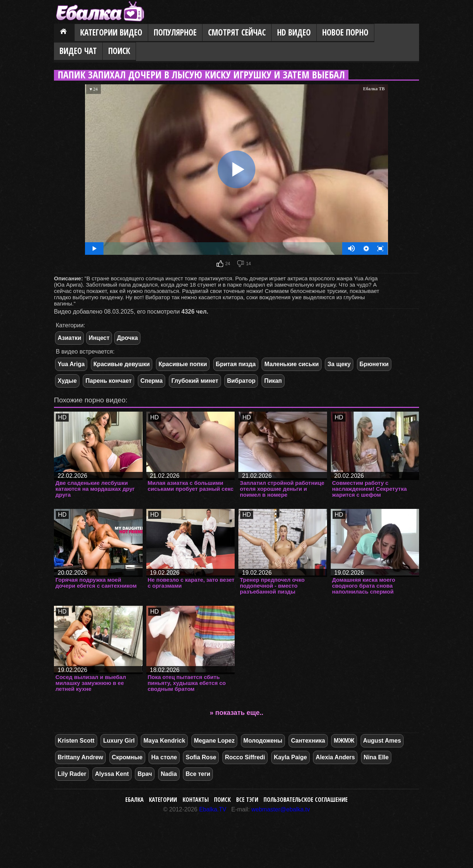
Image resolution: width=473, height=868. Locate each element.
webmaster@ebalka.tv (281, 809)
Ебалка (135, 800)
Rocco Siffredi (245, 757)
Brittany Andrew (80, 757)
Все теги (198, 774)
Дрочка (127, 338)
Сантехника (308, 741)
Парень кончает (108, 381)
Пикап (273, 381)
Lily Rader (72, 774)
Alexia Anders (335, 757)
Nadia (169, 774)
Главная (64, 33)
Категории (163, 800)
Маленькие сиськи (291, 364)
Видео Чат (78, 51)
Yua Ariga (71, 364)
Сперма (152, 381)
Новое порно (345, 32)
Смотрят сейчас (237, 32)
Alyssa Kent (112, 774)
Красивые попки (183, 364)
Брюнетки (374, 364)
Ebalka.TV (213, 809)
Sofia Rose (201, 757)
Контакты (196, 800)
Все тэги (247, 800)
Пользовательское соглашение (306, 800)
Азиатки (69, 338)
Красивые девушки (122, 364)
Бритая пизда (236, 364)
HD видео (294, 32)
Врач (145, 774)
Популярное (175, 32)
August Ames (382, 741)
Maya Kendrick (164, 741)
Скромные (127, 757)
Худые (67, 381)
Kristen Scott (76, 741)
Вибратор (241, 381)
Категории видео (111, 32)
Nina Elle (376, 757)
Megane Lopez (214, 741)
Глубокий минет (195, 381)
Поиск (119, 51)
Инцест (99, 338)
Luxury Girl (119, 741)
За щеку (339, 364)
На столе (164, 757)
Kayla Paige (290, 757)
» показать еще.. (237, 713)
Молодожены (263, 741)
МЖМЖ (344, 741)
